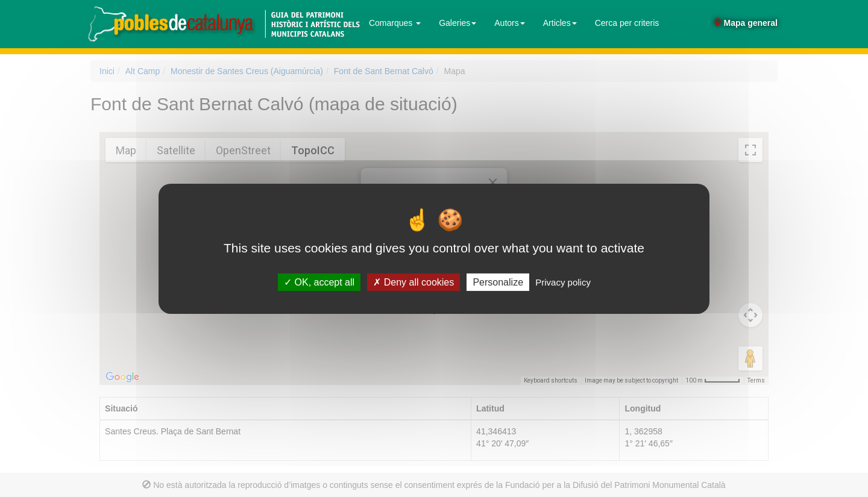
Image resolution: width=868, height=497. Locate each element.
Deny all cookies (414, 282)
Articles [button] (560, 23)
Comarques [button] (395, 23)
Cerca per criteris (627, 23)
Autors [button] (509, 23)
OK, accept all (319, 282)
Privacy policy (563, 282)
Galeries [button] (458, 23)
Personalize (498, 282)
